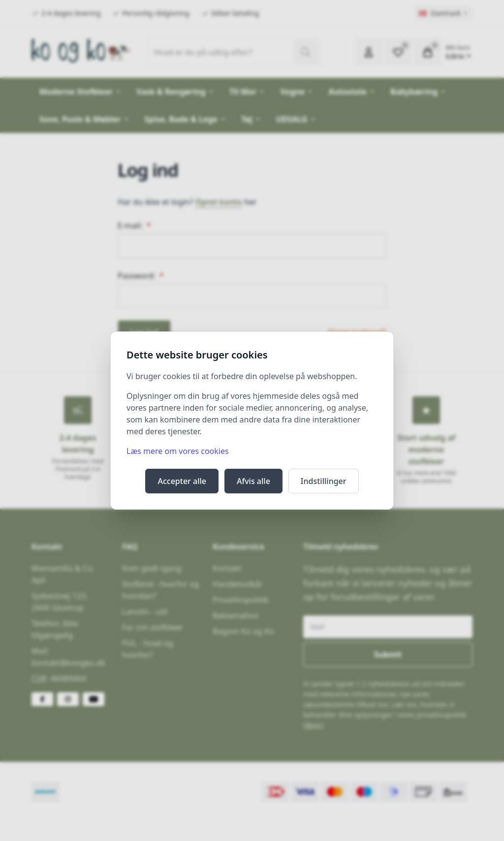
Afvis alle (253, 481)
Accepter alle (182, 481)
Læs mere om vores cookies (178, 451)
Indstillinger (324, 481)
